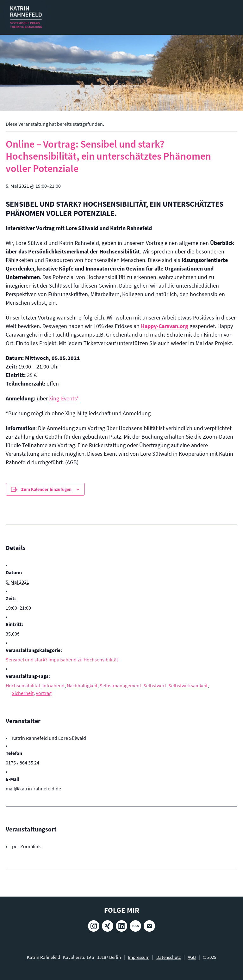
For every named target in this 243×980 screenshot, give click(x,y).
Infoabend (53, 685)
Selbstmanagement (120, 685)
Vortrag (44, 693)
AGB (192, 957)
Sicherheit (23, 693)
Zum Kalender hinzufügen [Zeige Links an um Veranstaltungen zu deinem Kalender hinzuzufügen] (46, 489)
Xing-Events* (65, 398)
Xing (108, 926)
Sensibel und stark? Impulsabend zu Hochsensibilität (62, 660)
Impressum (139, 957)
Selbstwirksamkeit (188, 685)
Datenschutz (168, 957)
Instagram (94, 926)
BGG (136, 926)
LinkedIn (121, 926)
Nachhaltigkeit (82, 685)
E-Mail (149, 926)
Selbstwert (155, 685)
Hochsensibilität (23, 685)
